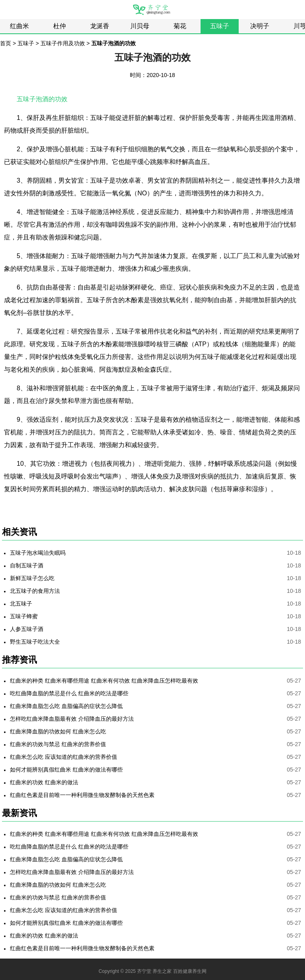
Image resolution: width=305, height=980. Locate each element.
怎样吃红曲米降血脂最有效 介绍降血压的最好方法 (72, 719)
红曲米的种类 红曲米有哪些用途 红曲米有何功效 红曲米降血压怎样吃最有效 (104, 681)
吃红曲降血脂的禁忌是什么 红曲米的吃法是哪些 (69, 693)
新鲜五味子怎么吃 (32, 578)
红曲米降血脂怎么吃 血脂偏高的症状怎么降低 (66, 706)
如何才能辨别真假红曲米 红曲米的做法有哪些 (66, 770)
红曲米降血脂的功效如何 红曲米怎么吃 (58, 731)
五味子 (220, 26)
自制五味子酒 (27, 565)
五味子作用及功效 (63, 43)
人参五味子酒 (27, 629)
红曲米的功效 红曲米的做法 (44, 782)
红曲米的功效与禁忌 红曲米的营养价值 (58, 744)
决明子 (260, 26)
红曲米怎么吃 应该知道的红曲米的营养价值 (64, 757)
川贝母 (140, 26)
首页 (6, 43)
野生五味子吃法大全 (35, 642)
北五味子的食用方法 (35, 591)
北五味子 (21, 604)
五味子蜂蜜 (24, 616)
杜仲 (60, 26)
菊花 (180, 26)
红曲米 (19, 26)
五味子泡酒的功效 (42, 99)
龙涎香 (100, 26)
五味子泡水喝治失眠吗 (38, 553)
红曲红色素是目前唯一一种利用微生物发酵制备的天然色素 (82, 795)
